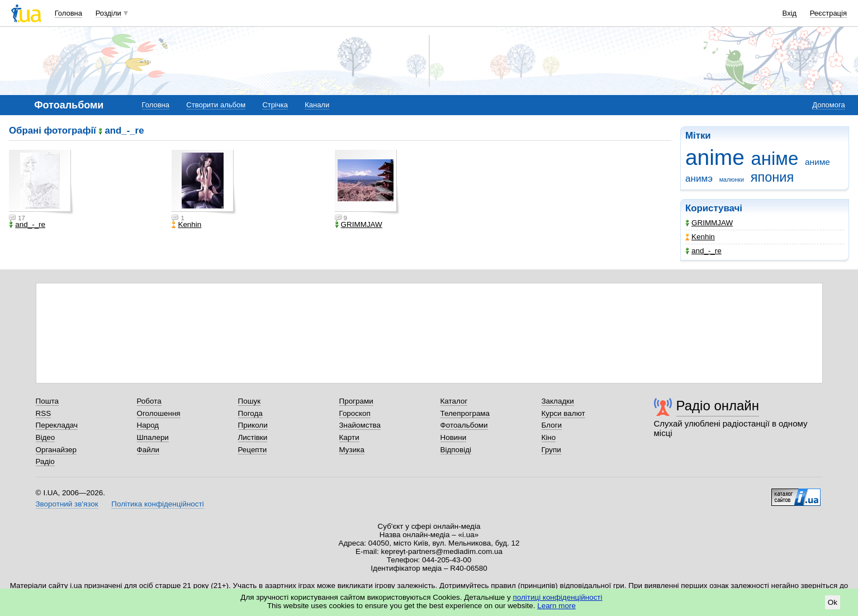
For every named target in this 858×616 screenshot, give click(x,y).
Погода (250, 413)
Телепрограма (465, 413)
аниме (817, 162)
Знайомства (360, 425)
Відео (46, 437)
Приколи (253, 425)
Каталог (454, 401)
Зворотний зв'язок (67, 504)
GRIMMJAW (709, 223)
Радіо (45, 461)
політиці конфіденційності (558, 597)
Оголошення (159, 413)
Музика (352, 450)
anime (715, 157)
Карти (349, 437)
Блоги (552, 425)
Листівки (253, 437)
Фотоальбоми (464, 425)
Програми (356, 401)
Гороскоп (355, 413)
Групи (551, 450)
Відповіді (456, 450)
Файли (148, 450)
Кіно (549, 437)
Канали (317, 105)
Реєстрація (828, 13)
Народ (148, 425)
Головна (68, 13)
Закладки (558, 401)
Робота (149, 401)
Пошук (250, 401)
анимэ (699, 179)
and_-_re (703, 251)
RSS (44, 413)
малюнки (732, 179)
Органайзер (56, 450)
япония (772, 177)
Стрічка (275, 105)
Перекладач (57, 425)
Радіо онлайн (718, 406)
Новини (454, 437)
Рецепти (253, 450)
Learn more (556, 606)
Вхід (790, 13)
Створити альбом (216, 105)
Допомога (828, 105)
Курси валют (563, 413)
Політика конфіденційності (157, 504)
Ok (833, 602)
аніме (775, 158)
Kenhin (700, 237)
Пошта (47, 401)
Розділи (108, 13)
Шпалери (153, 437)
